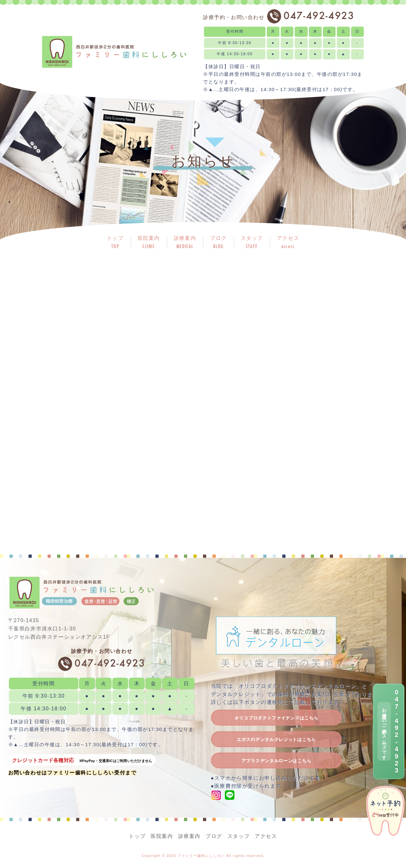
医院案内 (162, 836)
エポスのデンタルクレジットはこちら (276, 739)
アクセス (266, 836)
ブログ (214, 836)
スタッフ (239, 836)
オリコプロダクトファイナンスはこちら (276, 718)
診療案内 (189, 836)
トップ (137, 836)
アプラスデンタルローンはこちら (276, 761)
